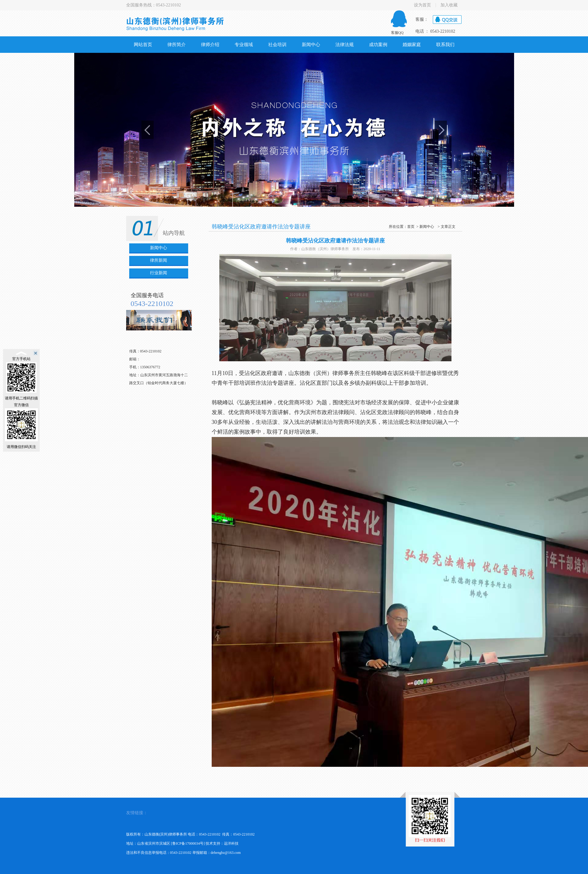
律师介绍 (210, 45)
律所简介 (177, 45)
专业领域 (244, 45)
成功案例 (378, 45)
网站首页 (143, 45)
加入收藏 (449, 5)
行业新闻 (159, 273)
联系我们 (445, 45)
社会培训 (277, 45)
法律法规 (345, 45)
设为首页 (422, 5)
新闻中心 (311, 45)
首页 (411, 227)
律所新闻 (159, 260)
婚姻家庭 (412, 45)
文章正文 (448, 227)
